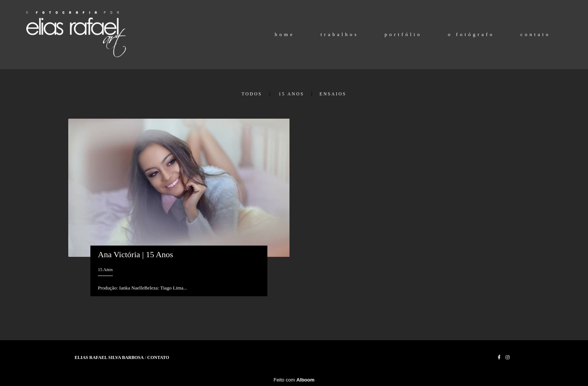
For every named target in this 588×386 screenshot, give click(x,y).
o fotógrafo (471, 34)
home (285, 34)
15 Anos (291, 94)
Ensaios (333, 94)
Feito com (294, 380)
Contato (158, 357)
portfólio (403, 34)
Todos (252, 94)
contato (535, 34)
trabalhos (340, 34)
